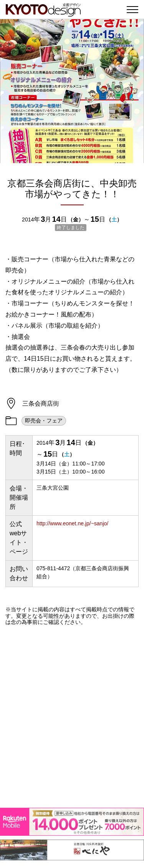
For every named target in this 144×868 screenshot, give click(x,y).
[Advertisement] (72, 717)
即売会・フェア (44, 421)
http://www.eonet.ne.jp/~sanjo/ (72, 523)
